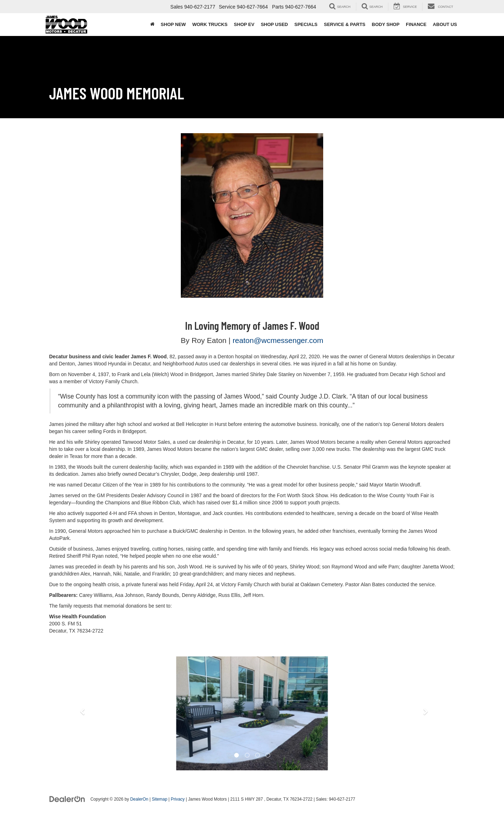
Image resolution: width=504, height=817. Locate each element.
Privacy (178, 799)
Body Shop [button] (386, 24)
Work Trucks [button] (210, 24)
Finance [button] (416, 24)
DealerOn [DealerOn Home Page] (139, 799)
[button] (80, 713)
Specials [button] (306, 24)
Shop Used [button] (274, 24)
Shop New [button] (174, 24)
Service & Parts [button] (345, 24)
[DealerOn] (67, 799)
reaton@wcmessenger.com (278, 340)
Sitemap (159, 799)
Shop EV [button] (244, 24)
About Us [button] (445, 24)
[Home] (152, 25)
